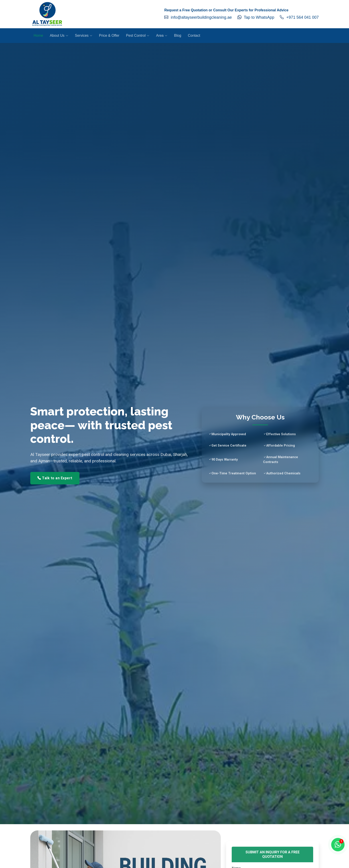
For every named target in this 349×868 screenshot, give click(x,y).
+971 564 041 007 (299, 17)
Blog (178, 35)
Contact (194, 35)
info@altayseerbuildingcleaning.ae (198, 17)
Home (38, 35)
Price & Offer (109, 35)
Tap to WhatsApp (256, 17)
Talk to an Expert (55, 478)
